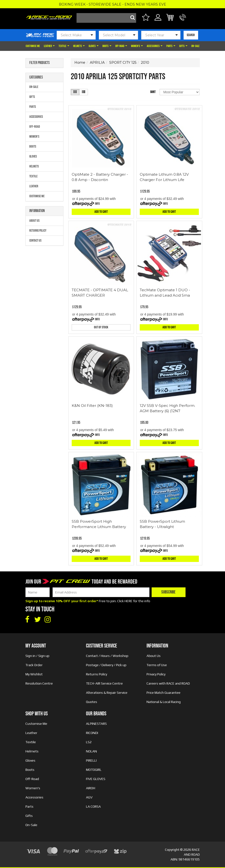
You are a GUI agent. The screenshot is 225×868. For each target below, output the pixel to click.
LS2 (89, 742)
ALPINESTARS (96, 724)
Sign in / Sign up (37, 656)
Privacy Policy (156, 674)
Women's (137, 46)
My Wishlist (34, 674)
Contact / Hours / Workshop (107, 656)
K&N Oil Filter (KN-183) (92, 406)
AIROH (91, 788)
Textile (64, 46)
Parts (171, 46)
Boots (107, 46)
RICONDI (92, 733)
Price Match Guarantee (163, 693)
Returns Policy (38, 231)
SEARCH (191, 35)
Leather (49, 46)
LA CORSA (93, 806)
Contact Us (35, 241)
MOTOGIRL (94, 770)
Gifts (183, 46)
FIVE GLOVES (96, 779)
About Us (34, 221)
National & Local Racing (164, 702)
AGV (89, 797)
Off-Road (121, 46)
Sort (153, 92)
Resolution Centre (39, 683)
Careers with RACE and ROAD (168, 683)
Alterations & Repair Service (107, 693)
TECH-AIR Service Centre (104, 683)
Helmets (79, 46)
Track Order (34, 665)
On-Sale (195, 46)
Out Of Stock (101, 327)
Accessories (155, 46)
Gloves (94, 46)
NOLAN (91, 751)
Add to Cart (101, 212)
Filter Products (39, 63)
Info (97, 204)
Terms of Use (157, 665)
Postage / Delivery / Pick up (106, 665)
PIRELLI (91, 760)
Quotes (92, 702)
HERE (128, 601)
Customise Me (33, 46)
